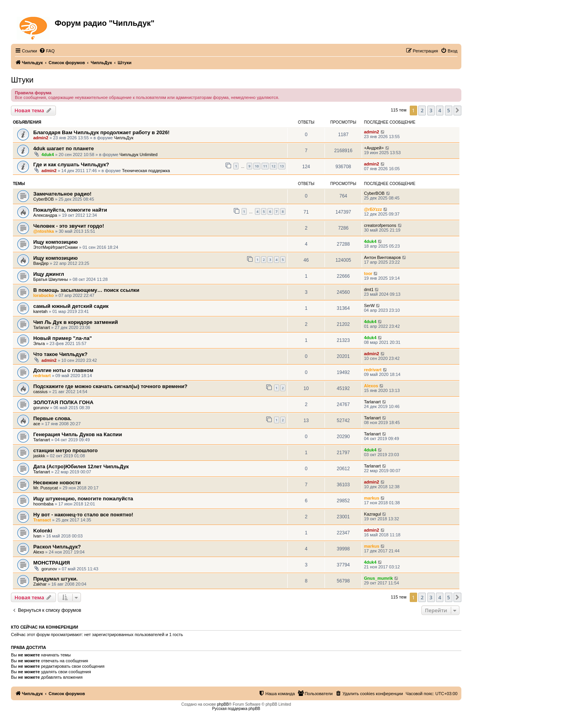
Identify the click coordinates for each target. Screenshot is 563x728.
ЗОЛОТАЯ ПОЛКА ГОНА (63, 402)
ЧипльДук (124, 138)
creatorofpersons (380, 225)
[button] (457, 110)
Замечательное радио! (62, 194)
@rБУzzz (373, 209)
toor (368, 273)
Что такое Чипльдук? (60, 354)
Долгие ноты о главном (63, 370)
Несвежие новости (57, 483)
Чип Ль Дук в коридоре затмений (76, 322)
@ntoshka (44, 231)
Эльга (39, 343)
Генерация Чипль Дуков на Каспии (78, 434)
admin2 (41, 138)
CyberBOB (44, 199)
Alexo (39, 552)
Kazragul (372, 514)
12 (273, 166)
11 (265, 166)
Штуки (22, 80)
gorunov (41, 408)
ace (37, 424)
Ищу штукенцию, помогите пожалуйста (83, 499)
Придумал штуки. (56, 579)
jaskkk (39, 456)
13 (282, 166)
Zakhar (40, 584)
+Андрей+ (374, 148)
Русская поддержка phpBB (236, 709)
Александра (45, 215)
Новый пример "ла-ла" (63, 338)
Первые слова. (52, 418)
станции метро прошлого (65, 450)
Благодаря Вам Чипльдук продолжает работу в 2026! (101, 132)
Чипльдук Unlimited (139, 155)
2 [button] (422, 110)
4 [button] (440, 110)
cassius (40, 392)
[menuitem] (47, 51)
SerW (369, 306)
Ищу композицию (56, 242)
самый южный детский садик (71, 306)
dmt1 (369, 289)
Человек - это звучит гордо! (69, 226)
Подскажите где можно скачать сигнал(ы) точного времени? (110, 386)
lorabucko (44, 295)
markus (372, 498)
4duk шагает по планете (64, 148)
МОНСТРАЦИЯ (52, 563)
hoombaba (43, 504)
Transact (42, 520)
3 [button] (431, 110)
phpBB (223, 704)
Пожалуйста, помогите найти (70, 210)
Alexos (371, 386)
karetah (40, 311)
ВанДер (41, 263)
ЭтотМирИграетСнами (56, 247)
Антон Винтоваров (382, 257)
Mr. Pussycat (46, 488)
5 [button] (449, 110)
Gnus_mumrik (378, 578)
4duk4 (48, 155)
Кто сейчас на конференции (45, 627)
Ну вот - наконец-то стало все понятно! (83, 515)
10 (257, 166)
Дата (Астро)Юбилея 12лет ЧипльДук (81, 466)
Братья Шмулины (51, 279)
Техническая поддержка (146, 171)
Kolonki (43, 531)
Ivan (37, 536)
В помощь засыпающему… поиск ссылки (86, 290)
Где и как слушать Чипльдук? (71, 164)
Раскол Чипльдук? (57, 547)
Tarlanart (42, 327)
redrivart (42, 376)
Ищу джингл (49, 274)
